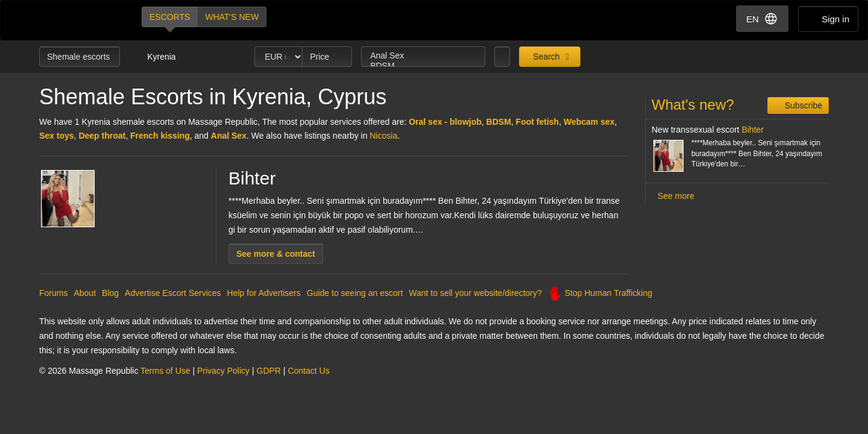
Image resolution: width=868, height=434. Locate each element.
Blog (110, 293)
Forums (53, 293)
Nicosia (383, 136)
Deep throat (102, 136)
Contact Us (308, 371)
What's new (232, 17)
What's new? (693, 105)
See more (676, 196)
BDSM (423, 66)
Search (545, 57)
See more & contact (276, 254)
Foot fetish (538, 122)
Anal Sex (423, 56)
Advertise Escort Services (173, 293)
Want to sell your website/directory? (475, 293)
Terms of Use (165, 371)
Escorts (170, 17)
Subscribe (802, 105)
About (85, 293)
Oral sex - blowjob (445, 122)
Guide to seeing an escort (355, 293)
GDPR (269, 371)
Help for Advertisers (264, 293)
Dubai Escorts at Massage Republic (80, 20)
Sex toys (57, 136)
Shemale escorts (80, 57)
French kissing (160, 136)
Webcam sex (589, 122)
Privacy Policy (223, 371)
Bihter (252, 178)
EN (762, 19)
